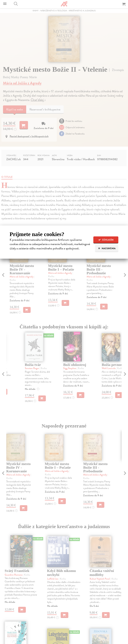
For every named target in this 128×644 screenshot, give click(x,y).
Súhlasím (106, 240)
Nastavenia (107, 248)
